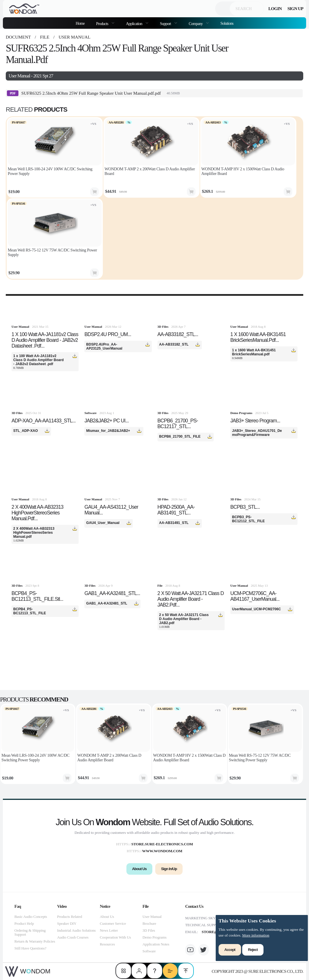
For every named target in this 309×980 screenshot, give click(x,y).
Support (166, 24)
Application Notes (156, 944)
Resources (107, 944)
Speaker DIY (67, 923)
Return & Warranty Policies (35, 941)
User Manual (74, 37)
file (45, 37)
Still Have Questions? (30, 948)
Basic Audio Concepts (31, 917)
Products (103, 24)
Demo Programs (154, 937)
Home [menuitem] (80, 23)
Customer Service (113, 923)
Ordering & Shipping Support (30, 932)
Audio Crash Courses (73, 937)
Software (149, 951)
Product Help (24, 923)
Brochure (149, 923)
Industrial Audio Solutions (76, 930)
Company (196, 24)
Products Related (70, 917)
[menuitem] (105, 23)
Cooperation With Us (115, 937)
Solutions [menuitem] (227, 23)
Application (134, 24)
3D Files (149, 930)
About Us (107, 917)
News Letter (109, 930)
